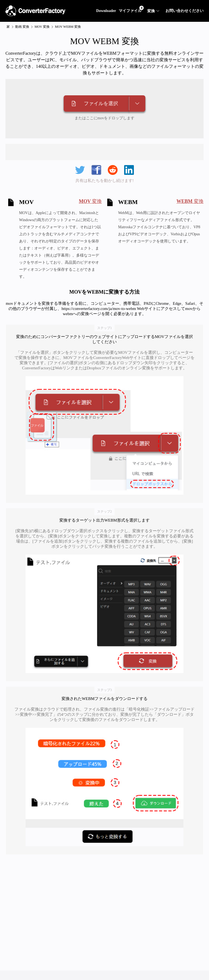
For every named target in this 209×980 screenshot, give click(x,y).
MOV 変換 (42, 27)
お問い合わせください (185, 11)
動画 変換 (22, 27)
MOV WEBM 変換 (68, 27)
